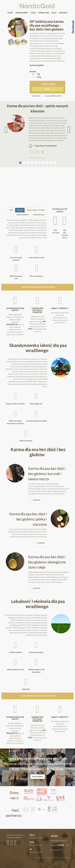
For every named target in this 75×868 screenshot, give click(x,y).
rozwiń (37, 500)
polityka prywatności (15, 835)
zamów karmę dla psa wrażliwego (38, 287)
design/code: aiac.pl (64, 857)
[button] (37, 836)
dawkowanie (23, 216)
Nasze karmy (22, 13)
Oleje (33, 13)
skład (20, 211)
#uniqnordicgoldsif (37, 65)
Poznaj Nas (44, 13)
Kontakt (63, 13)
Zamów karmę (47, 87)
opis (12, 211)
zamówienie (39, 216)
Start (10, 13)
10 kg (39, 77)
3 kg (38, 74)
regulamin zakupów (14, 837)
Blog (54, 13)
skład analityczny (36, 211)
